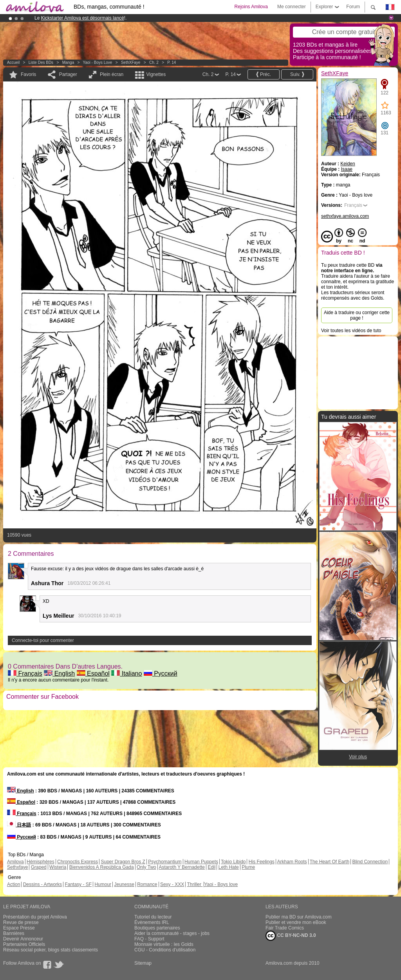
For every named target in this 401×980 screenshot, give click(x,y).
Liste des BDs (41, 62)
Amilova (15, 862)
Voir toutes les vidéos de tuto (351, 331)
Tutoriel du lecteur (153, 917)
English (59, 674)
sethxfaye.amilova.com (345, 216)
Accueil (13, 62)
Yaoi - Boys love (98, 62)
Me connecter (292, 7)
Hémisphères (41, 862)
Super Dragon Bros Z (123, 862)
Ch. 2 (154, 62)
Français (25, 674)
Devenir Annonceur (23, 939)
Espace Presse (19, 928)
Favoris (28, 74)
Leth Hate (229, 867)
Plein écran (112, 74)
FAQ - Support (149, 939)
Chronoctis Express (78, 862)
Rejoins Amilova (251, 7)
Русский (161, 674)
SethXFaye (131, 62)
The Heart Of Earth (330, 862)
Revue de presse (21, 922)
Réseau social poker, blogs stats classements (51, 950)
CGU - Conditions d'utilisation (165, 950)
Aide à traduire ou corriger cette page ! (357, 315)
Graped (39, 867)
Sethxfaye (17, 867)
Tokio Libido (233, 862)
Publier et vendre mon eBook (296, 922)
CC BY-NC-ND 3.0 (291, 936)
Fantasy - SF (78, 884)
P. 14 (172, 62)
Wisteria (58, 867)
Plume (248, 867)
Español (93, 674)
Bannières (14, 933)
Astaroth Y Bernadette (182, 867)
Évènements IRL (152, 922)
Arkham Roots (292, 862)
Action (14, 884)
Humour (103, 884)
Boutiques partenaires (157, 928)
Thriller (195, 884)
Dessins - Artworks (42, 884)
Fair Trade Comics (285, 928)
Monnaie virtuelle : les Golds (164, 944)
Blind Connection (370, 862)
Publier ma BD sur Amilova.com (299, 917)
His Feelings (262, 862)
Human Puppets (201, 862)
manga (68, 62)
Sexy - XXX (172, 884)
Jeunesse (124, 884)
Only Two (146, 867)
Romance (147, 884)
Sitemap (143, 963)
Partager (68, 74)
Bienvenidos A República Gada (102, 867)
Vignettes (156, 74)
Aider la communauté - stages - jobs (172, 933)
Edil (211, 867)
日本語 (19, 825)
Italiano (126, 674)
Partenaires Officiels (24, 944)
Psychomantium (165, 862)
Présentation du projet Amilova (35, 917)
